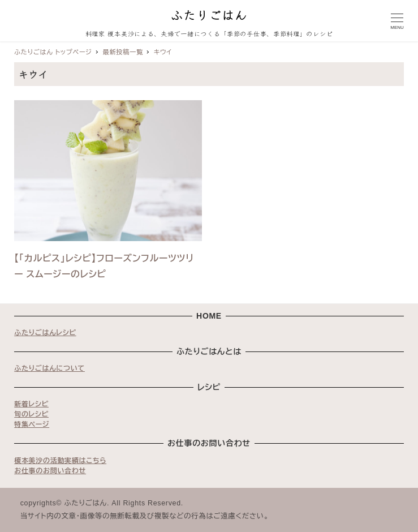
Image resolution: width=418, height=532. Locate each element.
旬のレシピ (31, 414)
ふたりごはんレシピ (45, 333)
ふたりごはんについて (49, 368)
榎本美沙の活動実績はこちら (60, 461)
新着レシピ (31, 404)
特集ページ (32, 424)
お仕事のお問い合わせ (50, 471)
